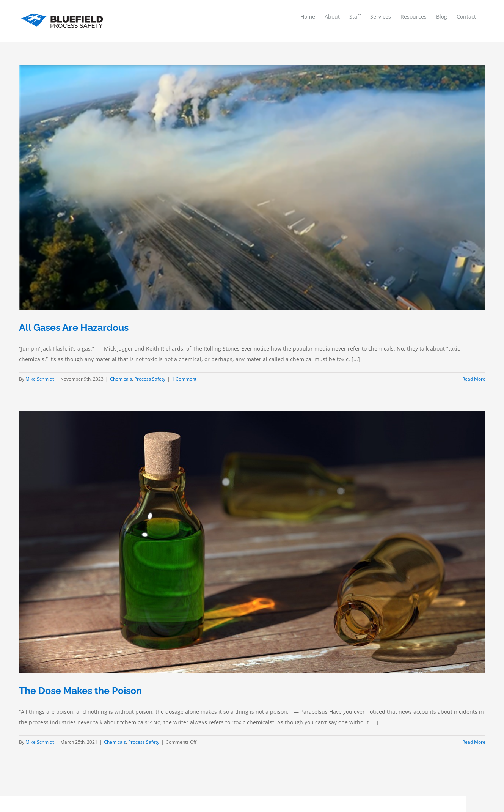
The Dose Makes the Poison (80, 691)
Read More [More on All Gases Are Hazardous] (474, 379)
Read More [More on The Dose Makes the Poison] (474, 742)
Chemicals (121, 379)
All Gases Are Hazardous (74, 327)
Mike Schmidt (40, 379)
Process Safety (150, 379)
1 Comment (184, 379)
